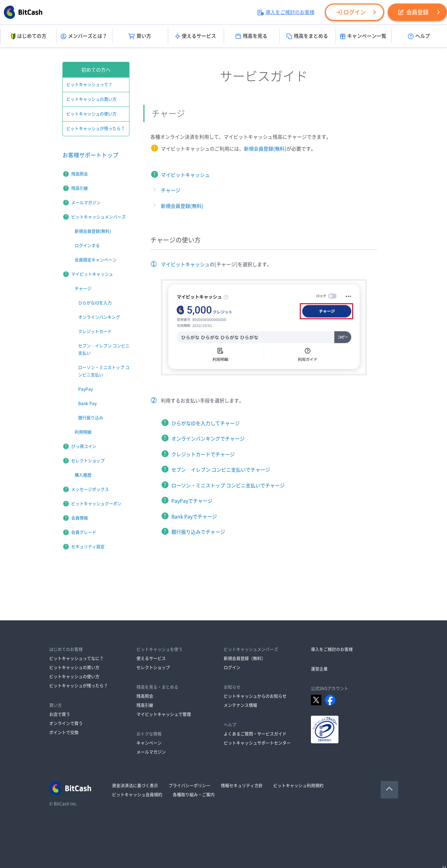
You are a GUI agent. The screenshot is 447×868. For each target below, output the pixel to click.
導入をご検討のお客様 (286, 12)
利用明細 (83, 432)
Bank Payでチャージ (194, 517)
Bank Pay (87, 403)
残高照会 (80, 174)
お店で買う (60, 714)
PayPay (85, 389)
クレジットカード (95, 331)
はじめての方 (28, 36)
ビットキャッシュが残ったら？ (96, 129)
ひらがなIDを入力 (95, 303)
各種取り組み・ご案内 (194, 795)
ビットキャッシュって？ (89, 85)
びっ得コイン (84, 446)
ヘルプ (419, 36)
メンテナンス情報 (240, 705)
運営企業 (319, 669)
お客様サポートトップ (90, 155)
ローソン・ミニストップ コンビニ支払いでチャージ (228, 486)
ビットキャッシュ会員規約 (137, 795)
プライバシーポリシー (189, 786)
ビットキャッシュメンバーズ (98, 217)
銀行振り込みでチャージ (198, 532)
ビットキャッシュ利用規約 (298, 786)
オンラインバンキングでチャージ (208, 439)
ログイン (351, 12)
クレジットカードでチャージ (203, 454)
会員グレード (84, 532)
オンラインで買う (66, 723)
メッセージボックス (90, 489)
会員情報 (80, 518)
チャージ (171, 190)
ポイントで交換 (64, 732)
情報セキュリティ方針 (242, 786)
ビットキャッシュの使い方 (91, 114)
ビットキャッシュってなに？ (76, 658)
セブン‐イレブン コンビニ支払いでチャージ (221, 470)
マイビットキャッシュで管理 (164, 714)
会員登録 (413, 12)
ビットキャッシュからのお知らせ (255, 696)
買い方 (140, 36)
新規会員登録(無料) (265, 149)
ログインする (87, 246)
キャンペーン (149, 743)
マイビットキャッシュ (185, 175)
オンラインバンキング (99, 317)
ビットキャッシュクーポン (96, 504)
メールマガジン (86, 203)
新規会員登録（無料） (245, 658)
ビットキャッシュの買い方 (91, 99)
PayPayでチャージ (192, 501)
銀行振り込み (91, 418)
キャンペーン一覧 (363, 36)
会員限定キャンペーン (96, 260)
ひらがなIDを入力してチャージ (206, 423)
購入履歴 (83, 475)
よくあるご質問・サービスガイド (255, 734)
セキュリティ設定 (88, 547)
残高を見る (251, 36)
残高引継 (80, 188)
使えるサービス (196, 36)
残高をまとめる (307, 36)
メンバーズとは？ (84, 36)
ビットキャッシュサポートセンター (257, 743)
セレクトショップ (88, 461)
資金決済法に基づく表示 (135, 786)
